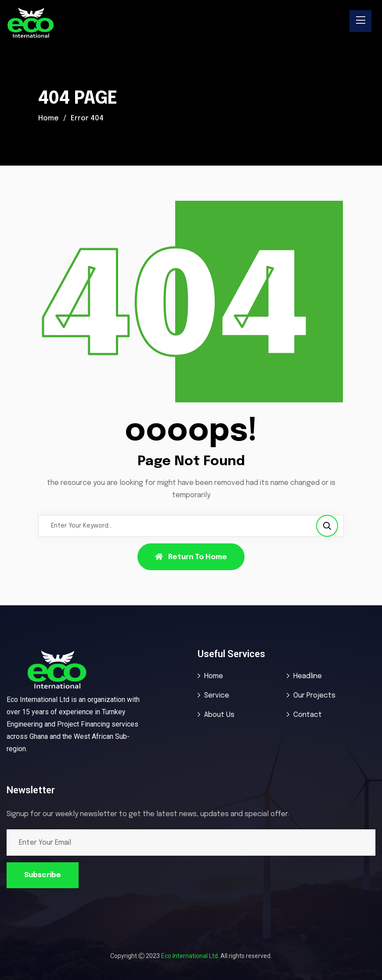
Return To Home (191, 557)
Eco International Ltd (189, 956)
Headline (308, 676)
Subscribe (43, 875)
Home (49, 118)
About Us (219, 715)
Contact (308, 715)
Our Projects (314, 696)
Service (217, 696)
